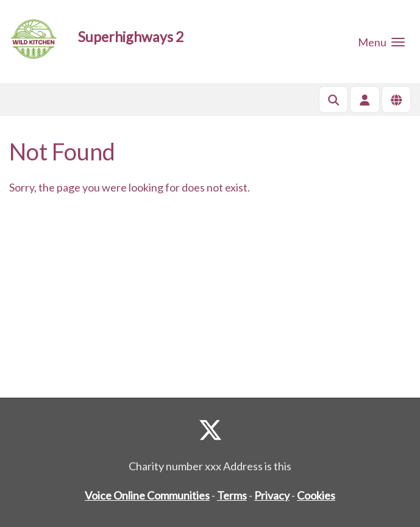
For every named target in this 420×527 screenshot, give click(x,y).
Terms (232, 495)
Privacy (272, 495)
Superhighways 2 (131, 37)
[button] (381, 41)
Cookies (316, 495)
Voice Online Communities (147, 495)
